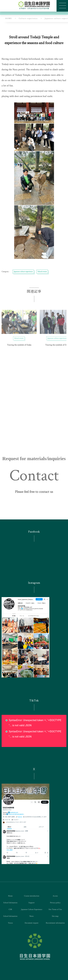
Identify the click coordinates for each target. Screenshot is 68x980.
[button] (34, 496)
